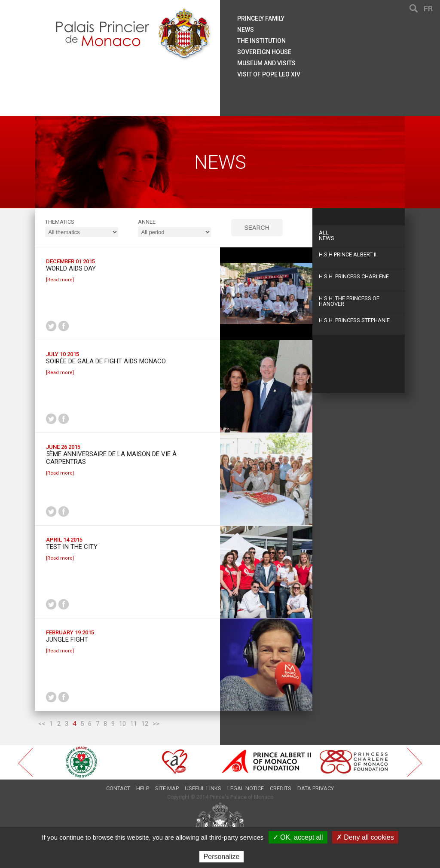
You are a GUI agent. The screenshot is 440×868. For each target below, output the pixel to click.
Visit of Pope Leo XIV (269, 74)
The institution (261, 41)
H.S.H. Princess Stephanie (354, 320)
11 (134, 724)
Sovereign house (264, 52)
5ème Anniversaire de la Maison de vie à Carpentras (111, 458)
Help (143, 788)
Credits (281, 788)
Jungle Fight (67, 640)
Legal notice (246, 788)
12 (145, 724)
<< (42, 724)
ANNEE (147, 222)
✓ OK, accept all (298, 837)
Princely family (261, 18)
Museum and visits (266, 63)
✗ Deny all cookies (365, 837)
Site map (167, 788)
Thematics (60, 222)
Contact (118, 788)
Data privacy (316, 788)
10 (122, 724)
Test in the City (72, 547)
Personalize (222, 857)
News (359, 235)
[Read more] (60, 280)
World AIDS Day (71, 268)
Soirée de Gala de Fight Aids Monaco (106, 361)
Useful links (203, 788)
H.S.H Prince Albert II (348, 254)
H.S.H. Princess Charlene (354, 276)
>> (156, 724)
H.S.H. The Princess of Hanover (349, 301)
